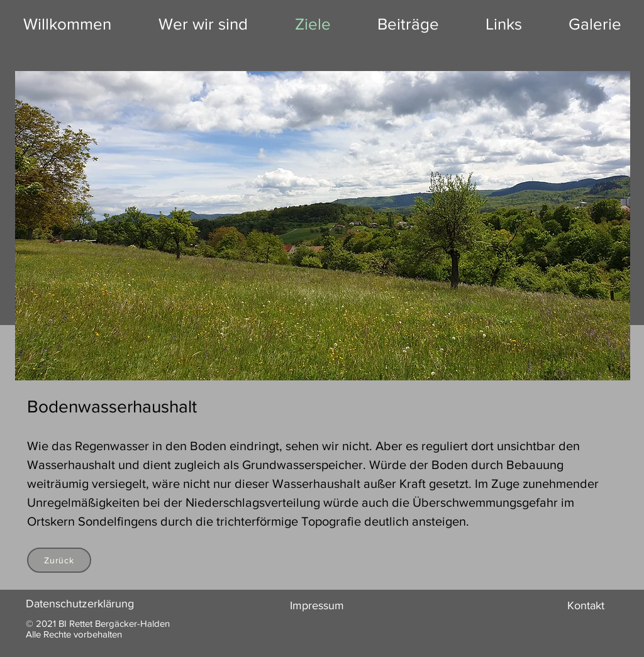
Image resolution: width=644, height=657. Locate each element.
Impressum (317, 605)
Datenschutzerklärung (80, 604)
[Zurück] (59, 560)
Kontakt (586, 605)
